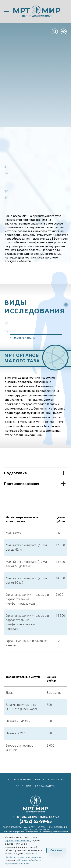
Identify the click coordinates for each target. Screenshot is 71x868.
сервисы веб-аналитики (18, 841)
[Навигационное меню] (6, 12)
